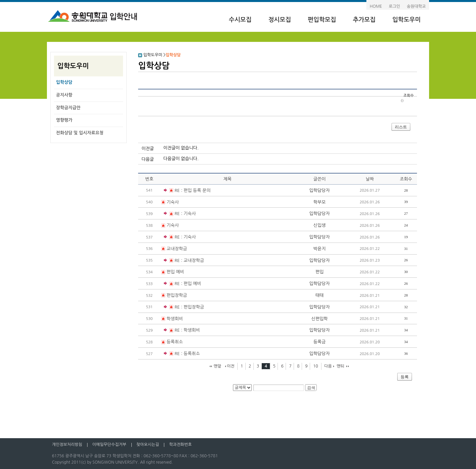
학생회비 (175, 319)
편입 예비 (175, 272)
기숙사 (173, 202)
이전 (231, 366)
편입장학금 (177, 295)
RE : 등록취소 (182, 354)
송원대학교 (416, 6)
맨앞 (217, 366)
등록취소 (175, 342)
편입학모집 (322, 20)
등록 (405, 377)
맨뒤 (341, 366)
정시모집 (280, 20)
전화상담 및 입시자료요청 (80, 133)
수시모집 (240, 20)
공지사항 (64, 95)
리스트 (401, 127)
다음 (328, 366)
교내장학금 (177, 249)
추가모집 (364, 20)
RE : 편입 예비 (183, 284)
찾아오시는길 (148, 445)
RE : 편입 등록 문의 (187, 191)
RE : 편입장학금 (184, 307)
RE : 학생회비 (182, 330)
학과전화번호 (180, 445)
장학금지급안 (68, 108)
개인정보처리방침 (67, 445)
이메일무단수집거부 (109, 445)
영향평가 (64, 120)
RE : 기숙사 (180, 214)
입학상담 (64, 82)
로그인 (395, 6)
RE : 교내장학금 (184, 261)
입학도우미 (406, 20)
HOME (376, 6)
